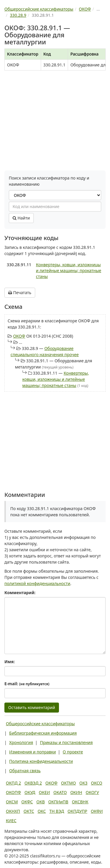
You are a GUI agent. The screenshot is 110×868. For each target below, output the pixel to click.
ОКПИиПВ (58, 802)
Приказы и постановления (66, 742)
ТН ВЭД (57, 811)
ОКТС (29, 811)
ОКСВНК (80, 802)
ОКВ (41, 802)
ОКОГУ (92, 792)
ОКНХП (13, 811)
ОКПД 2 (13, 783)
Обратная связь (25, 771)
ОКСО (97, 783)
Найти (21, 218)
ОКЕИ (44, 792)
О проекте (73, 752)
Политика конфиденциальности (41, 761)
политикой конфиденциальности (37, 583)
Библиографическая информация (43, 733)
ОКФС (27, 802)
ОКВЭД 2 (33, 783)
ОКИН (76, 792)
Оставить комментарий (32, 707)
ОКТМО (68, 783)
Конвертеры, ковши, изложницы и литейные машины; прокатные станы (69, 270)
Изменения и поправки (32, 752)
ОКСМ (12, 802)
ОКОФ (19, 336)
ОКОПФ (13, 792)
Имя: (10, 662)
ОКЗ (83, 783)
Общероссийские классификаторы (40, 724)
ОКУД (30, 792)
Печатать (20, 293)
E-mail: (27, 684)
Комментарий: (20, 593)
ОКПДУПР (77, 811)
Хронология (21, 742)
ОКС (42, 811)
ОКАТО (60, 792)
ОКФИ (97, 811)
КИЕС (11, 821)
